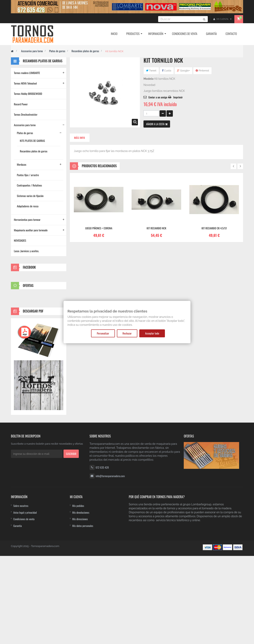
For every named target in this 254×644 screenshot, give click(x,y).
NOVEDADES (20, 240)
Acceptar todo (152, 333)
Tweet (151, 71)
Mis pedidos (78, 594)
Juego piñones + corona (99, 228)
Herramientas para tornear (27, 220)
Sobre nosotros (21, 594)
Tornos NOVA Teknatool (25, 83)
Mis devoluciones (81, 600)
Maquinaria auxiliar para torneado (31, 230)
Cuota (167, 71)
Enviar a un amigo (158, 97)
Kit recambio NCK (156, 228)
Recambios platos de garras (85, 51)
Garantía (18, 614)
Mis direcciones (80, 607)
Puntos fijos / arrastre (28, 175)
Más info (79, 138)
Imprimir (178, 97)
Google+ (183, 71)
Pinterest (202, 71)
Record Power (21, 104)
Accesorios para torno (32, 51)
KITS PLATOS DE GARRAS (32, 141)
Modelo (149, 79)
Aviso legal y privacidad (25, 600)
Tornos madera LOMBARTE (27, 73)
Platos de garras (57, 51)
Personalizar (103, 333)
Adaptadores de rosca (28, 206)
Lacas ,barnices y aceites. (26, 251)
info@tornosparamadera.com (110, 564)
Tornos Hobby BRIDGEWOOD (28, 94)
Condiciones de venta (24, 607)
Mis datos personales (83, 614)
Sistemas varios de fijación (30, 196)
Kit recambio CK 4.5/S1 (214, 228)
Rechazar (127, 333)
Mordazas (22, 164)
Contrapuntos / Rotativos (29, 185)
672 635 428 (102, 555)
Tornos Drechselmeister (26, 114)
